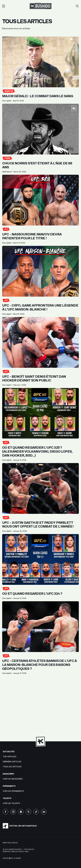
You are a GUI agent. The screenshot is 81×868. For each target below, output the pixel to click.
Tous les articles (12, 767)
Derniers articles (12, 762)
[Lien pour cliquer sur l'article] (40, 69)
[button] (4, 6)
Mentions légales (10, 843)
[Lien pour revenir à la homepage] (41, 6)
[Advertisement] (40, 709)
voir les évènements (13, 791)
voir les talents (11, 803)
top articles (10, 756)
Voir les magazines (13, 779)
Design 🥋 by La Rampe (12, 858)
